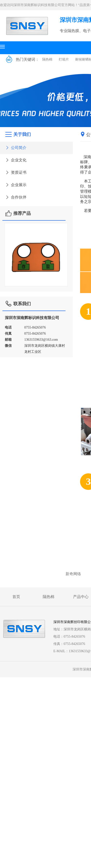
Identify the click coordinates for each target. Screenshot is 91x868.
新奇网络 (73, 574)
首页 (16, 597)
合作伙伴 (16, 197)
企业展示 (16, 185)
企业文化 (16, 160)
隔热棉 (47, 59)
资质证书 (16, 172)
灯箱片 (64, 59)
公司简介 (16, 148)
